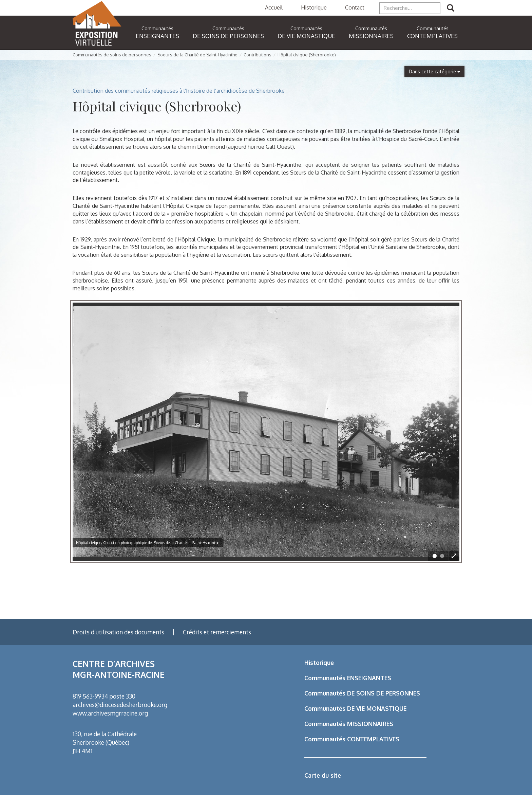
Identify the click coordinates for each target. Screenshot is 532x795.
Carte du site (323, 775)
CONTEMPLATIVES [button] (432, 32)
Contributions (258, 55)
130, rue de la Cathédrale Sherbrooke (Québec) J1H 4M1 (105, 742)
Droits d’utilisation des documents (118, 632)
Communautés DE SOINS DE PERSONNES (362, 693)
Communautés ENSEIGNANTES (348, 678)
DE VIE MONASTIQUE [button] (306, 32)
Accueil (274, 7)
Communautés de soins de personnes (112, 55)
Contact (355, 7)
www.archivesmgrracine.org (110, 713)
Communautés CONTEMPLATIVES (352, 739)
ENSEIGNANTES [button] (157, 32)
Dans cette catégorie (434, 71)
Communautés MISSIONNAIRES (349, 724)
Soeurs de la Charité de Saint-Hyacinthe (197, 55)
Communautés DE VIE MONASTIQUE (355, 708)
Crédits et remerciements (217, 632)
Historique (314, 7)
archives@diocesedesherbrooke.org (120, 705)
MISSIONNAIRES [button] (371, 32)
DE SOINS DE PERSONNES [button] (228, 32)
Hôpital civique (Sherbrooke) (307, 55)
